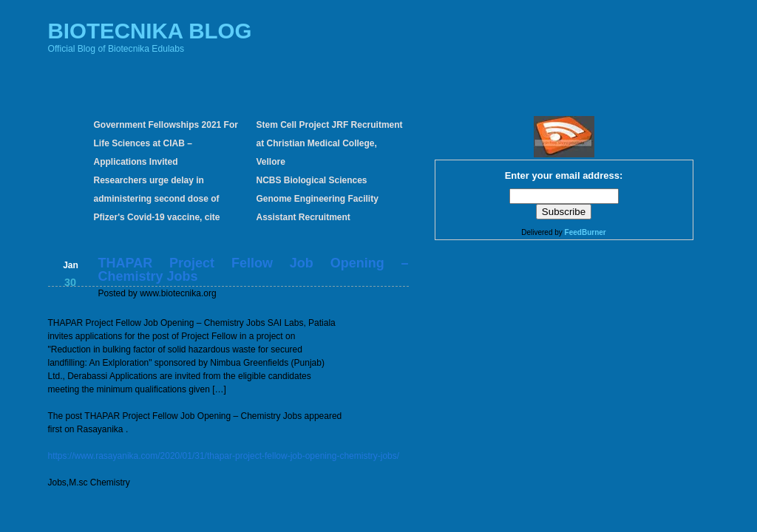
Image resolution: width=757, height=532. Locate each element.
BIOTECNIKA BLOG (150, 31)
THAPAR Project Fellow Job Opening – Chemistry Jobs (254, 270)
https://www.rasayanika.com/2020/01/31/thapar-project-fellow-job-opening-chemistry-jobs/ (224, 456)
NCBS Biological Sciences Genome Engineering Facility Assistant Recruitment (318, 199)
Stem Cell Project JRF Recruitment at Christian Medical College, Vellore (330, 143)
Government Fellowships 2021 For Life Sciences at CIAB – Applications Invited (166, 143)
